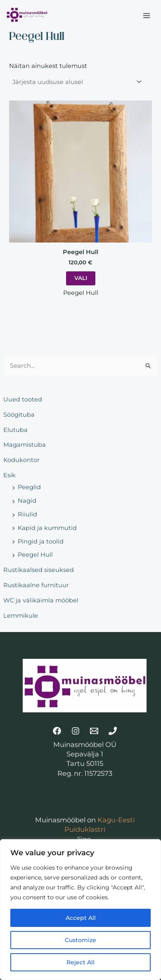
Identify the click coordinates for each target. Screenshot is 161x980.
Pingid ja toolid (41, 541)
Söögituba (19, 415)
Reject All (80, 962)
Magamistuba (25, 445)
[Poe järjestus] (77, 82)
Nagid (27, 501)
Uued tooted (23, 399)
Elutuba (15, 430)
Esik (9, 475)
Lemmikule (21, 616)
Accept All (81, 918)
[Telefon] (113, 731)
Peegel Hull (35, 555)
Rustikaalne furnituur (36, 585)
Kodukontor (21, 460)
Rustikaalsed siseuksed (39, 570)
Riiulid (27, 514)
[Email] (94, 731)
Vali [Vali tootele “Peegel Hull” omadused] (81, 278)
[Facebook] (57, 731)
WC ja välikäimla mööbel (41, 600)
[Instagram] (76, 731)
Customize (80, 940)
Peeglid (29, 487)
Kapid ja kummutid (47, 528)
